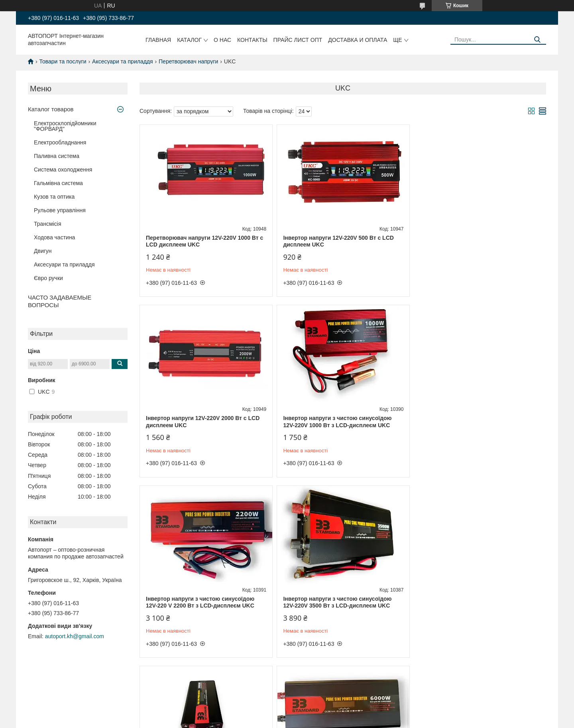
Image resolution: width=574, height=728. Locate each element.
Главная (158, 40)
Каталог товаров (51, 109)
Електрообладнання (60, 142)
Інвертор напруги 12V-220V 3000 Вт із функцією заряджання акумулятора (471, 602)
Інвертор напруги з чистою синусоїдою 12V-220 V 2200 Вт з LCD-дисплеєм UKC (337, 422)
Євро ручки (48, 278)
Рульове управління (60, 210)
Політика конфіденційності (394, 720)
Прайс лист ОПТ (298, 40)
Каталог (189, 40)
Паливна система (57, 156)
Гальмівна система (58, 183)
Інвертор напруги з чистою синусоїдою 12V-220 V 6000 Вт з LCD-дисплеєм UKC (337, 602)
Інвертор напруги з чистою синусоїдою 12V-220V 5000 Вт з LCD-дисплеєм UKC (200, 602)
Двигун (43, 251)
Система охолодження (63, 170)
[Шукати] (537, 40)
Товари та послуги (63, 61)
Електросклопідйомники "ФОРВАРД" (65, 126)
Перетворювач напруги (188, 61)
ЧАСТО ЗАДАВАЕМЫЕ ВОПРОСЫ (60, 301)
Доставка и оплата (358, 40)
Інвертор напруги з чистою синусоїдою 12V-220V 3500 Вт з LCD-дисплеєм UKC (474, 422)
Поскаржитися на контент (332, 720)
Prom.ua (324, 713)
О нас (222, 40)
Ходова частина (54, 237)
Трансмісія (48, 224)
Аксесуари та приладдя (123, 61)
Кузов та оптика (54, 197)
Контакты (252, 40)
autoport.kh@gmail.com (75, 636)
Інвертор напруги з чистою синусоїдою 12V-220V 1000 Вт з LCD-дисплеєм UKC (200, 422)
